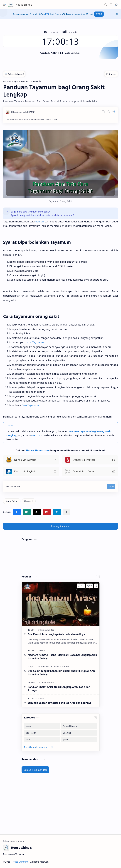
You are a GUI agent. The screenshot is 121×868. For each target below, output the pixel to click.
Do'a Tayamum (30, 405)
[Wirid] (43, 651)
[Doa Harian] (42, 733)
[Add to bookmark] (96, 586)
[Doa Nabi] (79, 733)
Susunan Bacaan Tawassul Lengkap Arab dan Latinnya (60, 703)
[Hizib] (42, 740)
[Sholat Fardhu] (62, 667)
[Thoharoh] (29, 501)
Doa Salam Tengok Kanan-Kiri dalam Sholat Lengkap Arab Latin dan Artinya (62, 673)
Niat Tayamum (35, 342)
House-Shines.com (37, 450)
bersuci (40, 222)
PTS (47, 14)
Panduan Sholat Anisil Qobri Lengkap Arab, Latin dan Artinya (59, 689)
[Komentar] (81, 586)
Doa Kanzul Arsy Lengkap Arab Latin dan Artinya (57, 634)
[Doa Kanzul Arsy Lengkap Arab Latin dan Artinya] (61, 604)
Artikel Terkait (13, 486)
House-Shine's (24, 5)
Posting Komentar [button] (60, 526)
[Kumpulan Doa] (47, 630)
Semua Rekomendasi (35, 770)
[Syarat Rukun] (12, 501)
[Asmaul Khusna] (79, 726)
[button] (5, 5)
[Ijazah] (79, 740)
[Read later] (103, 112)
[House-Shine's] (11, 5)
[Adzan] (42, 726)
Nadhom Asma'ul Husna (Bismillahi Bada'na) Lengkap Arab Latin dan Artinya (62, 657)
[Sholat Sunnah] (47, 683)
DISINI (99, 14)
